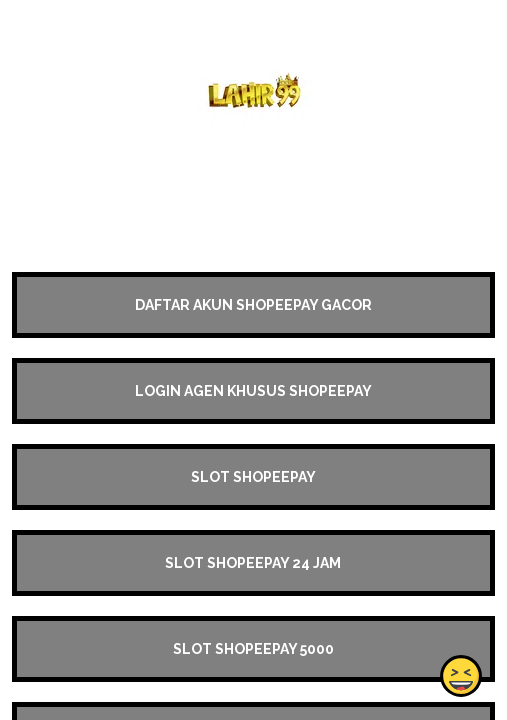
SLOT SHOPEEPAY (253, 477)
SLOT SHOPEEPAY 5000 (253, 649)
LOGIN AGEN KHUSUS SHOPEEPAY (253, 391)
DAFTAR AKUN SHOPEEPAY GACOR (253, 305)
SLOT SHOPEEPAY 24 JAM (253, 563)
